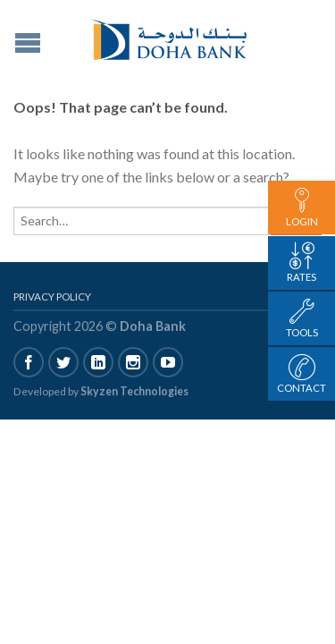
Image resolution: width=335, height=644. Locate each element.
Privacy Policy (52, 297)
